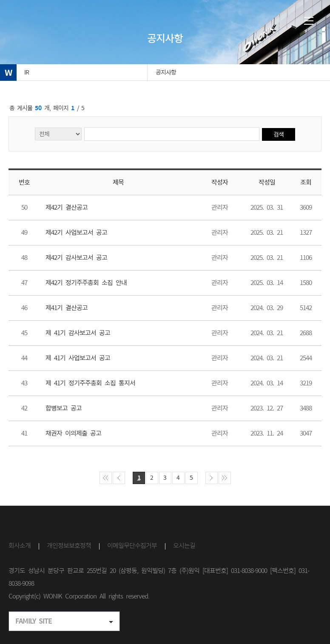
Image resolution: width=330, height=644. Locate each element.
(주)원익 (44, 22)
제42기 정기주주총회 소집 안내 (86, 283)
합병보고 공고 (64, 408)
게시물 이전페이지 (119, 478)
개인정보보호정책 (69, 546)
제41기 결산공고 (67, 308)
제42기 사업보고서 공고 (76, 232)
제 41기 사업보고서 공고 (78, 358)
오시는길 (184, 546)
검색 (279, 134)
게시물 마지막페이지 (225, 478)
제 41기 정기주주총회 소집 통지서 (90, 383)
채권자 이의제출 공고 (73, 433)
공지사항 (166, 72)
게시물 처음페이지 (106, 478)
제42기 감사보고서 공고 (76, 258)
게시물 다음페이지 (212, 478)
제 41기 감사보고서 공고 (78, 333)
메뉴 (309, 21)
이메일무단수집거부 (132, 546)
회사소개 (20, 546)
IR (27, 72)
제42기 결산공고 (67, 207)
